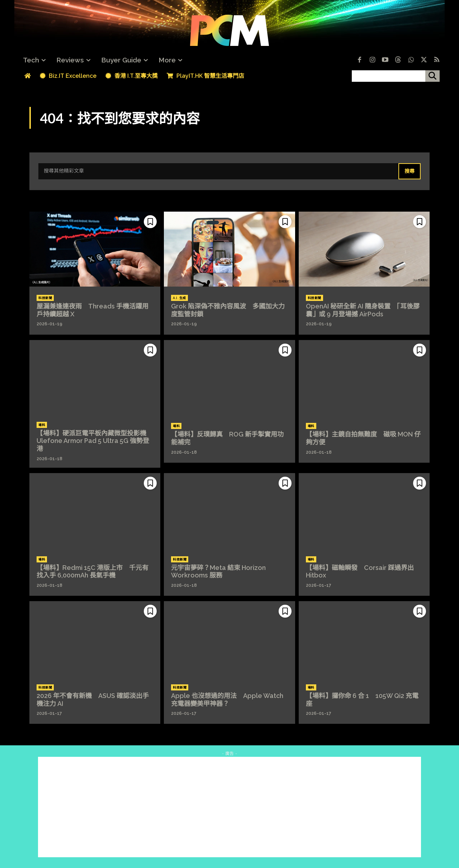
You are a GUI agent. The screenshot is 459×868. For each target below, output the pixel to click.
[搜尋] (432, 76)
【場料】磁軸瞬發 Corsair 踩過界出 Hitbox (360, 572)
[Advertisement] (229, 807)
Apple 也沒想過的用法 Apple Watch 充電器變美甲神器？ (227, 700)
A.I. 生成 (179, 298)
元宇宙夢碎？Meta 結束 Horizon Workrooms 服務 (218, 572)
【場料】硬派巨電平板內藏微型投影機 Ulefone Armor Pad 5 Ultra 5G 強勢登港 (95, 441)
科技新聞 (45, 298)
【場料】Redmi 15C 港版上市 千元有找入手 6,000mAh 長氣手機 (93, 572)
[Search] (410, 171)
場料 (42, 425)
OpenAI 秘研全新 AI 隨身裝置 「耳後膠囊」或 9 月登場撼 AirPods (363, 310)
